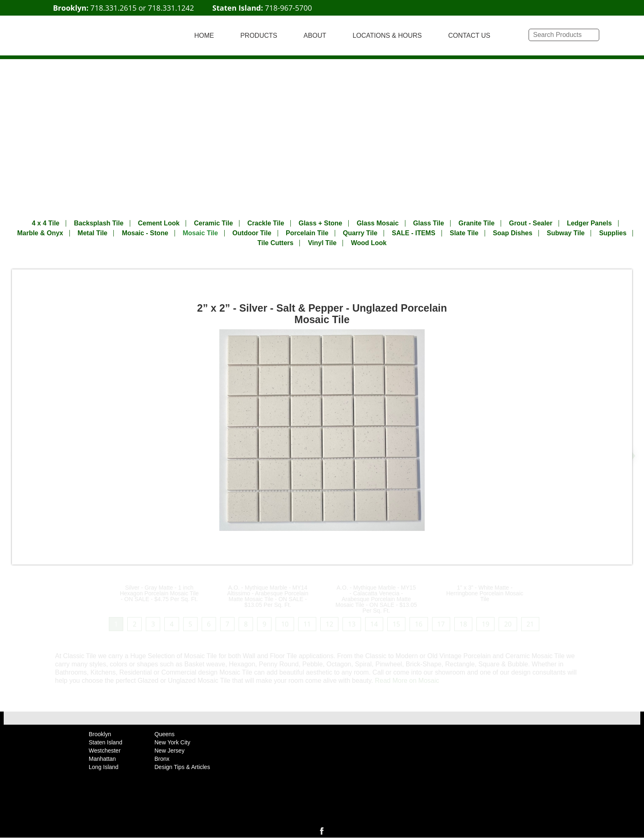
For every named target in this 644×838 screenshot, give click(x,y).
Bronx (162, 759)
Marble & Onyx (40, 233)
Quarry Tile (360, 233)
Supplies (613, 233)
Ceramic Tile (213, 223)
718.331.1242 (171, 8)
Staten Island (106, 742)
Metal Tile (93, 233)
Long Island (103, 767)
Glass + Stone (320, 223)
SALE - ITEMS (414, 233)
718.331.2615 (113, 8)
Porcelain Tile (307, 233)
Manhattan (102, 759)
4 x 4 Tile (45, 223)
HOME (204, 36)
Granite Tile (476, 223)
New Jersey (169, 751)
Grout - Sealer (531, 223)
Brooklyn (100, 734)
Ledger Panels (589, 223)
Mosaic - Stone (145, 233)
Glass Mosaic (377, 223)
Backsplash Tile (99, 223)
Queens (164, 734)
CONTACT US (469, 36)
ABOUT (315, 36)
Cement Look (159, 223)
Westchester (105, 751)
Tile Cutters (276, 243)
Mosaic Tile (200, 233)
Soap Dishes (513, 233)
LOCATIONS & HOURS (387, 36)
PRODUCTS (259, 36)
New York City (172, 742)
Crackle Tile (266, 223)
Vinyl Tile (322, 243)
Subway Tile (566, 233)
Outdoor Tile (252, 233)
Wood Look (369, 243)
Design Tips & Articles (182, 767)
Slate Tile (464, 233)
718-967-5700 (289, 8)
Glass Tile (429, 223)
